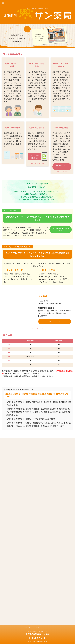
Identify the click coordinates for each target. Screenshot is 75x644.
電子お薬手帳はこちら (35, 157)
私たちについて (40, 628)
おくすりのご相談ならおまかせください (38, 631)
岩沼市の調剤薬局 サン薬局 (37, 634)
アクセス (48, 628)
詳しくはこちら (55, 322)
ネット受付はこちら (62, 167)
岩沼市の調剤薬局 (29, 628)
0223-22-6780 (37, 638)
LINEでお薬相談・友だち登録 (61, 230)
